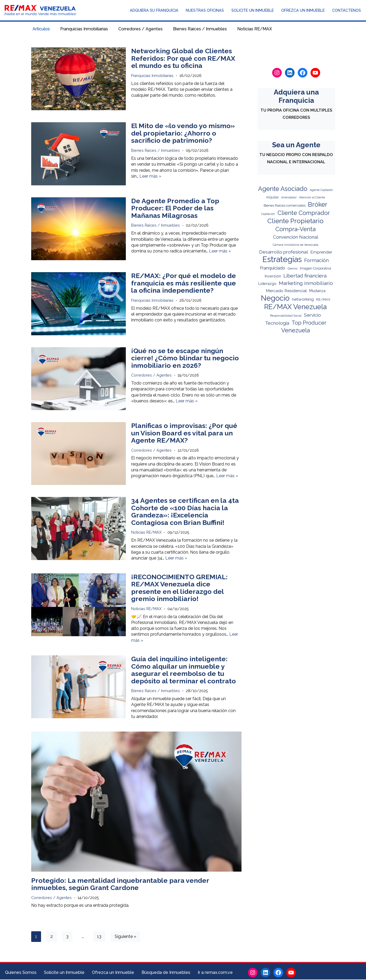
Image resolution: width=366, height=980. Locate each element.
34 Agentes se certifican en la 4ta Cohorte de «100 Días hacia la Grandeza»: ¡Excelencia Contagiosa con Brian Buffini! (185, 512)
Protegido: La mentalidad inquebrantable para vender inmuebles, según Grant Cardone (120, 885)
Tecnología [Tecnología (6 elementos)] (277, 323)
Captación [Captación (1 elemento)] (268, 215)
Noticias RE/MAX (255, 29)
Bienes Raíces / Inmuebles (200, 29)
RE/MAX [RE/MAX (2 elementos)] (323, 300)
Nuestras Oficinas (205, 11)
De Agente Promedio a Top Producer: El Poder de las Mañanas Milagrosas (175, 208)
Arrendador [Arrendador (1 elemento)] (289, 198)
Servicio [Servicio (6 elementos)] (312, 315)
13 (99, 937)
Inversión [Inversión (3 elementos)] (273, 277)
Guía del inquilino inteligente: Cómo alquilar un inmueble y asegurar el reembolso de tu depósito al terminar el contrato (184, 670)
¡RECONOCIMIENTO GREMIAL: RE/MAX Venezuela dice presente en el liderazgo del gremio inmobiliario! (179, 588)
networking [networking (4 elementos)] (303, 300)
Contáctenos (347, 11)
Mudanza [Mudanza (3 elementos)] (317, 291)
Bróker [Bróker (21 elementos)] (318, 206)
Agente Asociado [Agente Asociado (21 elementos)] (283, 189)
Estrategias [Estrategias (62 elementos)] (282, 260)
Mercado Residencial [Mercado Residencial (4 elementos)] (286, 291)
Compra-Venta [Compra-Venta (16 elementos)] (295, 230)
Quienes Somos (21, 973)
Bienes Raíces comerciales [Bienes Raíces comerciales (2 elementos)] (285, 207)
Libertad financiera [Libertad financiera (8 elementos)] (305, 276)
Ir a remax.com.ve (215, 973)
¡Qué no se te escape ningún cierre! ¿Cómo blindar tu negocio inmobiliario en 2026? (185, 358)
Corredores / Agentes (140, 29)
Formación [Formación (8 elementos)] (316, 261)
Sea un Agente (296, 145)
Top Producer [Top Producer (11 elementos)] (309, 323)
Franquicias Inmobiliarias (84, 29)
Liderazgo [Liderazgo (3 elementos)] (267, 284)
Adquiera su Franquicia (154, 11)
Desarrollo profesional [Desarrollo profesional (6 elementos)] (283, 253)
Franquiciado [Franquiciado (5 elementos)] (273, 268)
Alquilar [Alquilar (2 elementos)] (272, 198)
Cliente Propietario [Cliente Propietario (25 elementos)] (295, 222)
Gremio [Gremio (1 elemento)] (293, 269)
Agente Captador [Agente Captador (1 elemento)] (321, 190)
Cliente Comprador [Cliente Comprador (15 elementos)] (304, 214)
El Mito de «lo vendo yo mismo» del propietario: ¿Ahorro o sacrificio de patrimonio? (183, 133)
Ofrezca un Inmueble (303, 11)
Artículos (41, 29)
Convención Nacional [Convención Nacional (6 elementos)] (296, 238)
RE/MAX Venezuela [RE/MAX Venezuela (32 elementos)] (295, 307)
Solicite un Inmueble (253, 11)
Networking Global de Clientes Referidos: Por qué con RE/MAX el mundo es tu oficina (183, 58)
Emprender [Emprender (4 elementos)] (321, 253)
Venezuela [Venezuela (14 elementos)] (295, 331)
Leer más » (150, 176)
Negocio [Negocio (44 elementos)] (275, 299)
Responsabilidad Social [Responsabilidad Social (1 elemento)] (286, 316)
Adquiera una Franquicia (296, 96)
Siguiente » (125, 937)
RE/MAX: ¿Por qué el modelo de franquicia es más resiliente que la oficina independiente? (184, 283)
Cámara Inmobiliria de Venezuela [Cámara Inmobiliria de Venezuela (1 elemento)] (295, 245)
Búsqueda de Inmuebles (166, 973)
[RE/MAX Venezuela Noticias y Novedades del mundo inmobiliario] (40, 10)
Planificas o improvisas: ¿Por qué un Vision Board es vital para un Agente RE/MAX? (184, 433)
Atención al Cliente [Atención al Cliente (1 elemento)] (312, 198)
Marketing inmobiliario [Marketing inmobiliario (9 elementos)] (306, 284)
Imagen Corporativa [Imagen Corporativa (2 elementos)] (315, 269)
